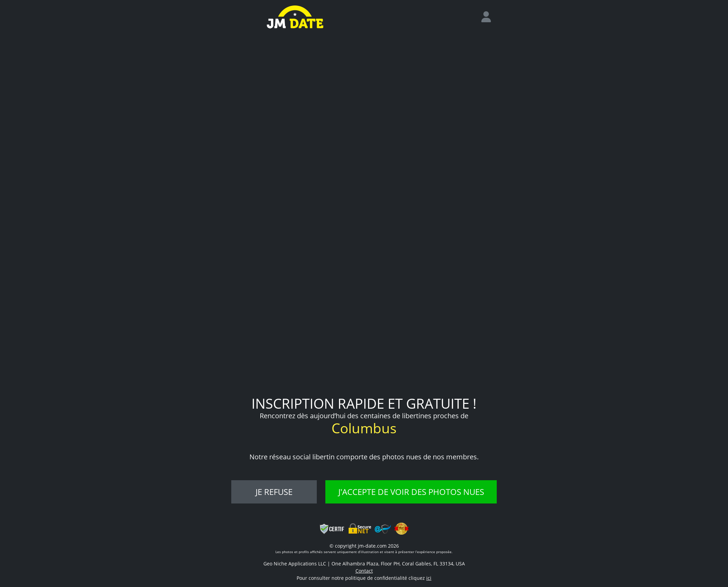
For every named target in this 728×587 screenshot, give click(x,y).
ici (429, 578)
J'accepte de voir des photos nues (411, 492)
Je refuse (274, 492)
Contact (364, 571)
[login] (489, 17)
